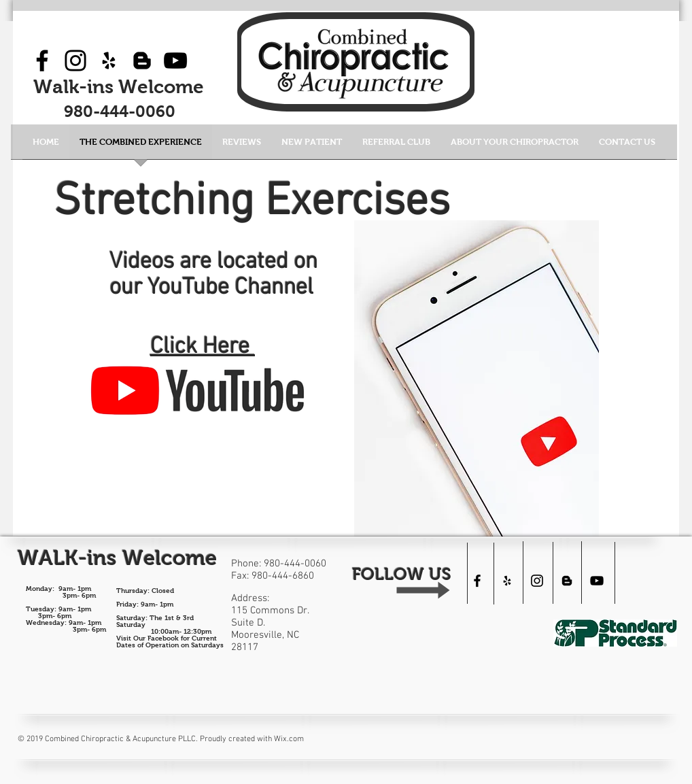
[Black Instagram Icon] (537, 581)
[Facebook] (42, 61)
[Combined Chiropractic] (597, 581)
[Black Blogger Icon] (142, 61)
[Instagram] (75, 61)
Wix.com (289, 739)
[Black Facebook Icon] (477, 581)
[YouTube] (175, 61)
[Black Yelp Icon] (109, 61)
